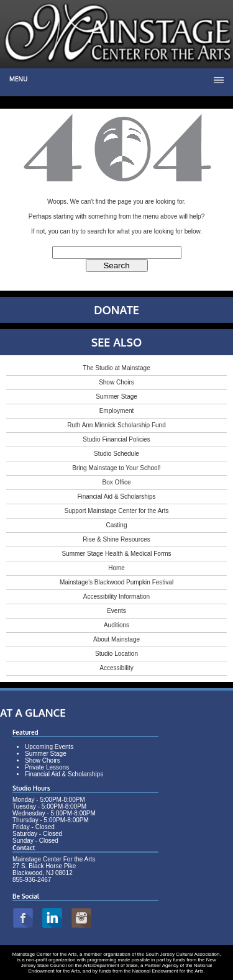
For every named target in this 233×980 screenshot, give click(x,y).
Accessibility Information (116, 597)
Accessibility (116, 668)
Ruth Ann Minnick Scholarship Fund (116, 425)
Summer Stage (116, 397)
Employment (117, 411)
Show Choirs (116, 382)
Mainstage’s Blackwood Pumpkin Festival (116, 582)
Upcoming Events (49, 747)
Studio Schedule (116, 454)
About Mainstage (116, 639)
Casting (117, 525)
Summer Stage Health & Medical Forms (116, 554)
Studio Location (116, 654)
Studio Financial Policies (116, 439)
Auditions (116, 625)
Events (116, 611)
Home (116, 568)
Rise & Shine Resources (116, 539)
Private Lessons (47, 767)
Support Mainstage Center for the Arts (117, 511)
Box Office (117, 482)
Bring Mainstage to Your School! (116, 468)
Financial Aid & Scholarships (116, 497)
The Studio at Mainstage (116, 368)
